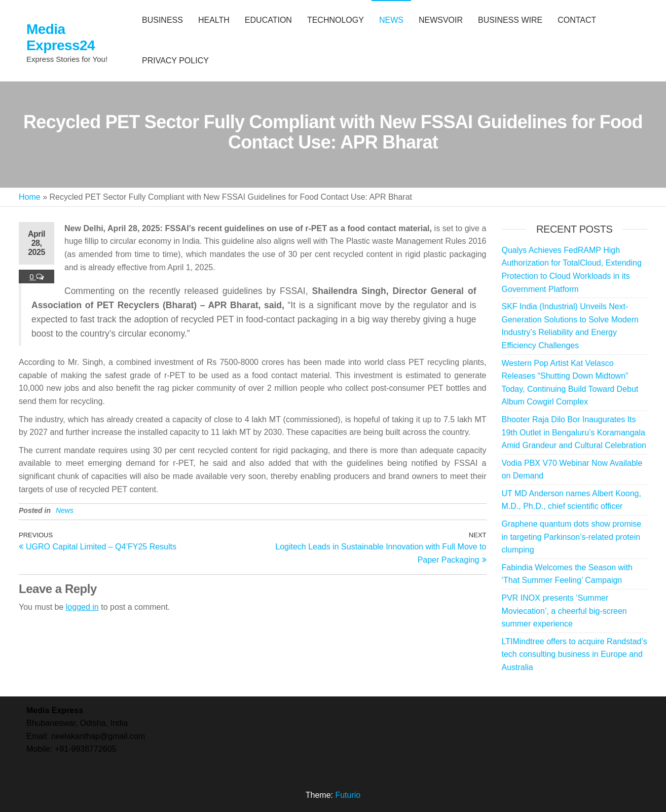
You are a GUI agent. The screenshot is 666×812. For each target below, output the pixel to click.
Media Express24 (61, 37)
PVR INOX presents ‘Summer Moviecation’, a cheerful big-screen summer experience (564, 611)
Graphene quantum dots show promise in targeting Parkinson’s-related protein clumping (572, 537)
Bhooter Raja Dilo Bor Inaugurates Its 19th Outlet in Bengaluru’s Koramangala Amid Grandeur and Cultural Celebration (574, 432)
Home (30, 197)
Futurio (348, 795)
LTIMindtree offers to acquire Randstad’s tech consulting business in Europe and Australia (575, 654)
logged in (82, 607)
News (65, 510)
